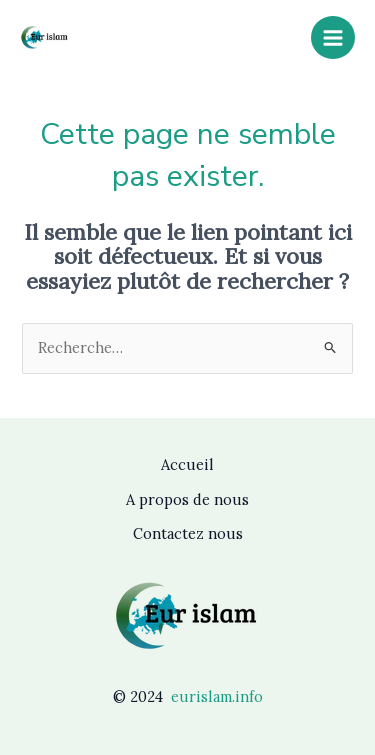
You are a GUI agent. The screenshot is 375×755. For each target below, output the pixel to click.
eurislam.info (217, 696)
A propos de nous (187, 499)
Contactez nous (188, 533)
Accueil (187, 464)
